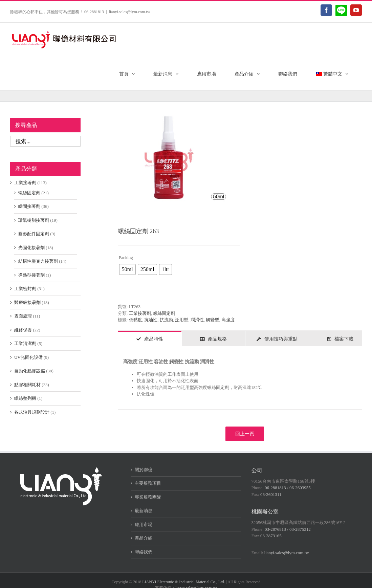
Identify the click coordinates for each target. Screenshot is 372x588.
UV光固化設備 (28, 357)
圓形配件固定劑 (34, 234)
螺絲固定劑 (164, 313)
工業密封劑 (25, 289)
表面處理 (23, 316)
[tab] (150, 339)
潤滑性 (197, 320)
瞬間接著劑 (29, 206)
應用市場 (144, 525)
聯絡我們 (144, 552)
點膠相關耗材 (27, 385)
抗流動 (166, 320)
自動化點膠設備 (30, 371)
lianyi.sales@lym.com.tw (129, 12)
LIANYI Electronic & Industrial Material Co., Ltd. (183, 582)
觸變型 (212, 320)
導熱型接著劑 (31, 275)
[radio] (127, 269)
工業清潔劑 (25, 343)
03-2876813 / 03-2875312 (288, 529)
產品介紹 (144, 538)
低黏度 (136, 320)
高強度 (228, 320)
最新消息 (144, 511)
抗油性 (151, 320)
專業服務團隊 (148, 497)
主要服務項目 (148, 483)
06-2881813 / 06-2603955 (288, 488)
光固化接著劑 (31, 248)
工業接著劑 (140, 313)
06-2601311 (271, 494)
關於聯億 (144, 470)
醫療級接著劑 (27, 302)
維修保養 (23, 330)
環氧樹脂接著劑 (34, 220)
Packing (126, 257)
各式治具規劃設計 (32, 412)
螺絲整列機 (25, 398)
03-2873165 (271, 536)
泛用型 (182, 320)
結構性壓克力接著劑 (38, 261)
